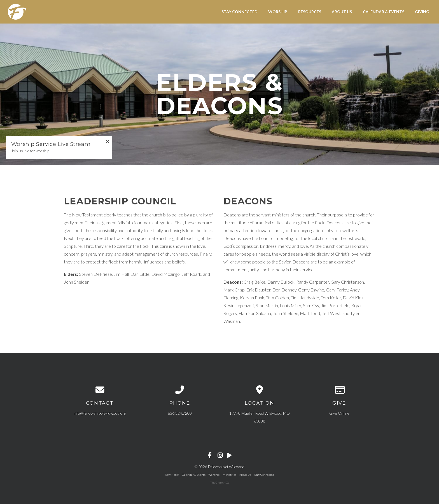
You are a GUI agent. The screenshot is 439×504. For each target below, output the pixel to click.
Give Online (339, 413)
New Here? (172, 475)
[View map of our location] (259, 390)
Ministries (229, 475)
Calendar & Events (384, 12)
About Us (342, 12)
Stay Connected (240, 12)
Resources (310, 12)
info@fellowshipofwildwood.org (100, 413)
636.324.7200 (180, 413)
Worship (278, 12)
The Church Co (220, 482)
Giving (422, 12)
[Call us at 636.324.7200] (180, 390)
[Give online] (339, 390)
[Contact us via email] (100, 390)
